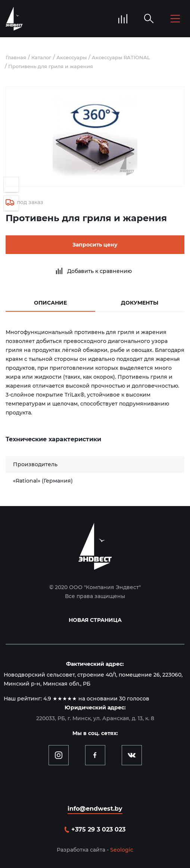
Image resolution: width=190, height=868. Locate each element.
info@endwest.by (95, 809)
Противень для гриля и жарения (51, 66)
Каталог (41, 57)
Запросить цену (95, 245)
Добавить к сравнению (99, 271)
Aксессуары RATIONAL (121, 57)
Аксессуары (71, 57)
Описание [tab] (50, 303)
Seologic (122, 850)
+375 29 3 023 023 (98, 829)
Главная (16, 57)
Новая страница (95, 620)
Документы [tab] (140, 303)
